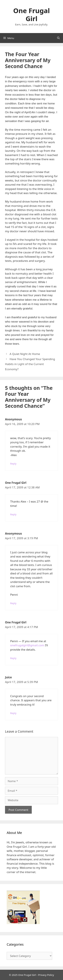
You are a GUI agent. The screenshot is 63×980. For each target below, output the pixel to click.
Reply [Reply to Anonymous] (13, 464)
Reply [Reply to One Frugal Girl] (13, 514)
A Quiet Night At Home (25, 354)
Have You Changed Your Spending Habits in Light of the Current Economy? (30, 364)
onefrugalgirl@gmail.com (27, 645)
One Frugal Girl (31, 15)
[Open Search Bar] (58, 38)
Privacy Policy (46, 975)
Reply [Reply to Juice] (13, 713)
